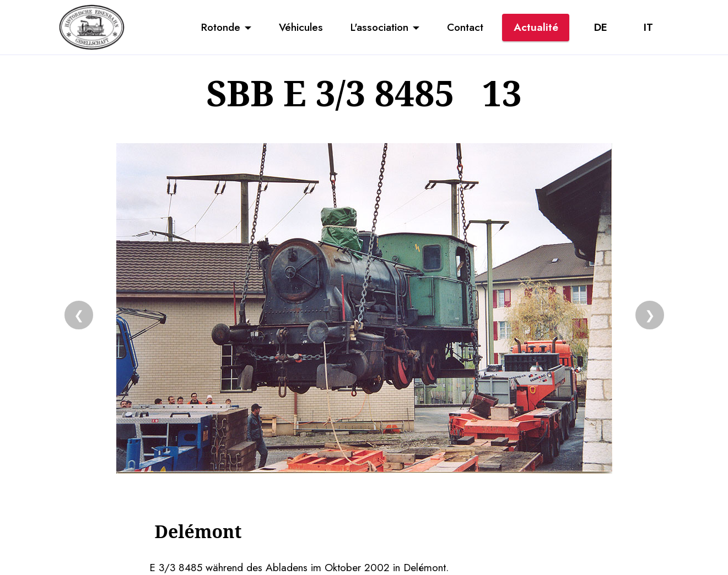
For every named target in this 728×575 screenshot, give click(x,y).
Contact (465, 27)
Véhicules (301, 27)
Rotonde (221, 27)
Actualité (536, 27)
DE (601, 27)
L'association (379, 27)
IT (648, 27)
